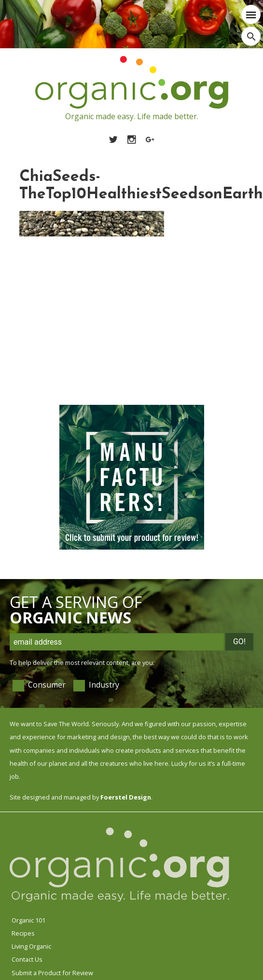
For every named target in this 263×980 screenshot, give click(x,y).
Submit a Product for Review (52, 973)
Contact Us (27, 959)
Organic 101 (28, 920)
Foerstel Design (126, 797)
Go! (239, 642)
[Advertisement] (90, 322)
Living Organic (31, 946)
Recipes (23, 933)
